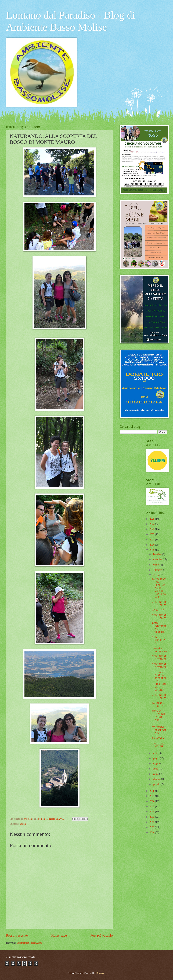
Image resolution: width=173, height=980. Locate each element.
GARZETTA (158, 610)
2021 (152, 540)
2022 (152, 534)
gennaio (157, 784)
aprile (156, 769)
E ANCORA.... (159, 738)
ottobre (156, 565)
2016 (152, 801)
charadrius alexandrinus (159, 650)
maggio (156, 763)
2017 (152, 796)
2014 (152, 812)
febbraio (157, 779)
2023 (152, 529)
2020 (152, 545)
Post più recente (17, 935)
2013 (152, 817)
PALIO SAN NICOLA (158, 705)
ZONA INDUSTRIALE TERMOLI (159, 628)
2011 (152, 827)
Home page (59, 935)
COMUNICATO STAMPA (159, 603)
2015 (152, 807)
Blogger (100, 973)
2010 (152, 832)
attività (23, 824)
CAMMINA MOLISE (158, 745)
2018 (152, 791)
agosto (156, 575)
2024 (152, 524)
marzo (156, 774)
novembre (158, 559)
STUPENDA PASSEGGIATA (159, 730)
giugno (156, 758)
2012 (152, 822)
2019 (152, 550)
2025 (152, 519)
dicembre (157, 554)
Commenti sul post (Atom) (30, 943)
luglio (156, 753)
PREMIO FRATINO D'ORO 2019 (158, 716)
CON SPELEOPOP (159, 640)
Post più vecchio (102, 935)
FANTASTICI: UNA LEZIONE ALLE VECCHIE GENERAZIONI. (159, 588)
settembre (158, 570)
